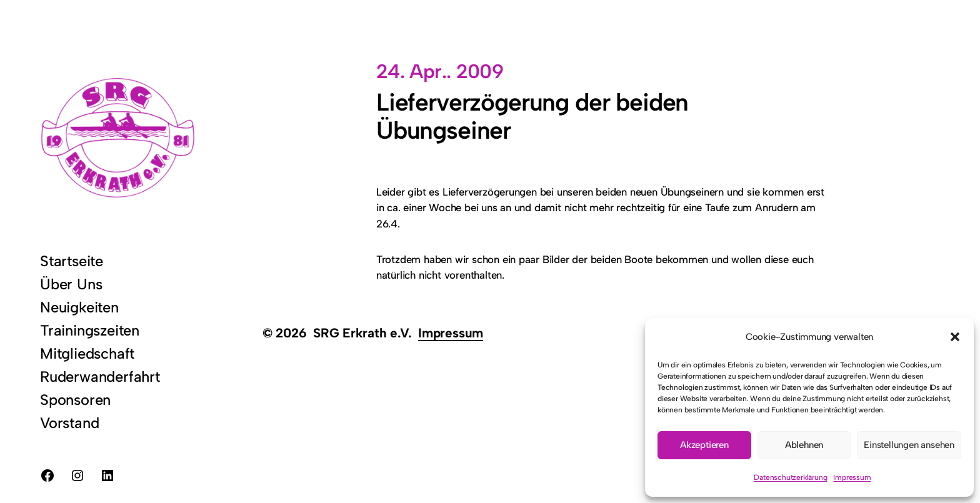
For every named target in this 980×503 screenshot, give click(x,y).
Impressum (852, 477)
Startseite (72, 261)
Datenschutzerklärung (790, 477)
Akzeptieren (704, 445)
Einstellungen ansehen (909, 445)
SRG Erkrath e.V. (362, 333)
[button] (955, 337)
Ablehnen (804, 445)
